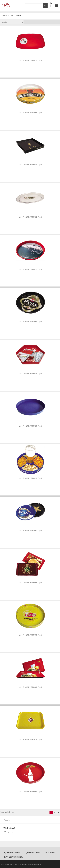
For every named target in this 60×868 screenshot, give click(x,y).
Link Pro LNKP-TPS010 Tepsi (30, 426)
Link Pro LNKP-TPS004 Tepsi (30, 322)
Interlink (38, 864)
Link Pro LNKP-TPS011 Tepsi (30, 269)
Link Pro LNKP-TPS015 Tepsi (30, 60)
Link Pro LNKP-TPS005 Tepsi (30, 583)
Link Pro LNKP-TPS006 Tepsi (30, 113)
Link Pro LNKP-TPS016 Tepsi (30, 739)
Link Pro (10, 832)
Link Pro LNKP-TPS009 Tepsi (30, 792)
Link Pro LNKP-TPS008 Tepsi (30, 687)
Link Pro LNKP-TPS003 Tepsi (30, 635)
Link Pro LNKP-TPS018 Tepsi (30, 374)
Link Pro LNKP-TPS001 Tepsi (30, 530)
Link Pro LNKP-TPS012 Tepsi (30, 217)
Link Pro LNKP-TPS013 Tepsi (30, 478)
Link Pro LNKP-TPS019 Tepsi (30, 165)
